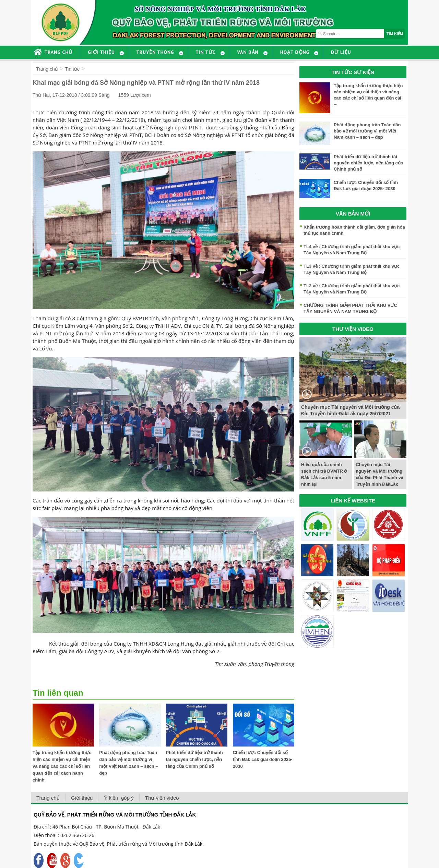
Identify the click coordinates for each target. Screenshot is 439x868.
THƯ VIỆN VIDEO (353, 329)
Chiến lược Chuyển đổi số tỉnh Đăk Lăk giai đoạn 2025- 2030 (263, 759)
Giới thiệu (82, 798)
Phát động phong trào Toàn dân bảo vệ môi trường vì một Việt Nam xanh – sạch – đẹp (367, 131)
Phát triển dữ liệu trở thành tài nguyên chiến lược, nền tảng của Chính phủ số (194, 759)
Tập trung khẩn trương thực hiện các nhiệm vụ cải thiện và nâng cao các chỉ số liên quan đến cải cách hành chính (62, 766)
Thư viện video (162, 798)
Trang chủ (47, 69)
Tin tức (72, 69)
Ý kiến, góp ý (119, 798)
